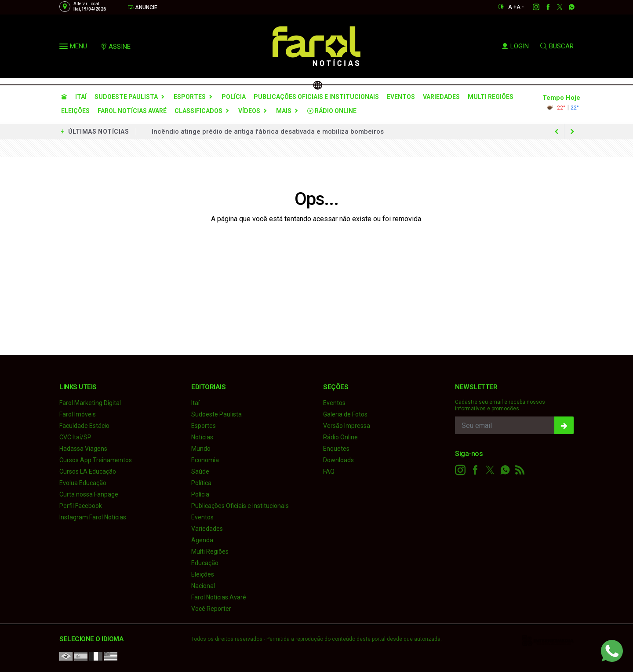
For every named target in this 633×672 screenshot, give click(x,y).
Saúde (200, 471)
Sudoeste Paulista (126, 97)
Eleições (75, 111)
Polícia (234, 97)
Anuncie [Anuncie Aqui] (142, 7)
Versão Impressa (347, 426)
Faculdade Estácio (84, 426)
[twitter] (555, 7)
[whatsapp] (567, 7)
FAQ (329, 471)
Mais (284, 111)
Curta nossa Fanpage (89, 494)
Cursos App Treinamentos (96, 460)
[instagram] (531, 7)
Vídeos (249, 111)
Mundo (201, 449)
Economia (205, 460)
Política (201, 483)
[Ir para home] (64, 97)
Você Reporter (211, 609)
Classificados (198, 111)
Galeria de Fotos (345, 414)
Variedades (441, 97)
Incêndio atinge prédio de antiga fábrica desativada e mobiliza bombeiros (268, 131)
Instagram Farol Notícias (93, 517)
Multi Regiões (491, 97)
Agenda (202, 540)
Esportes (190, 97)
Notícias (202, 437)
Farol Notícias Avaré (132, 111)
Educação (205, 563)
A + (512, 7)
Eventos (401, 97)
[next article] (557, 131)
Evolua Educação (83, 483)
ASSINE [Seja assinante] (115, 47)
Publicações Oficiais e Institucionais (316, 97)
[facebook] (543, 7)
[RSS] (520, 470)
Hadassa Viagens (83, 449)
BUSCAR (557, 46)
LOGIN (515, 46)
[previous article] (572, 131)
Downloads (338, 460)
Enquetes (336, 449)
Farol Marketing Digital (90, 403)
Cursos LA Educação (88, 471)
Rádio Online (332, 111)
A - (520, 7)
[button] (65, 48)
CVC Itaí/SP (75, 437)
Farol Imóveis (78, 414)
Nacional (203, 586)
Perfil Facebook (81, 506)
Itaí (81, 97)
